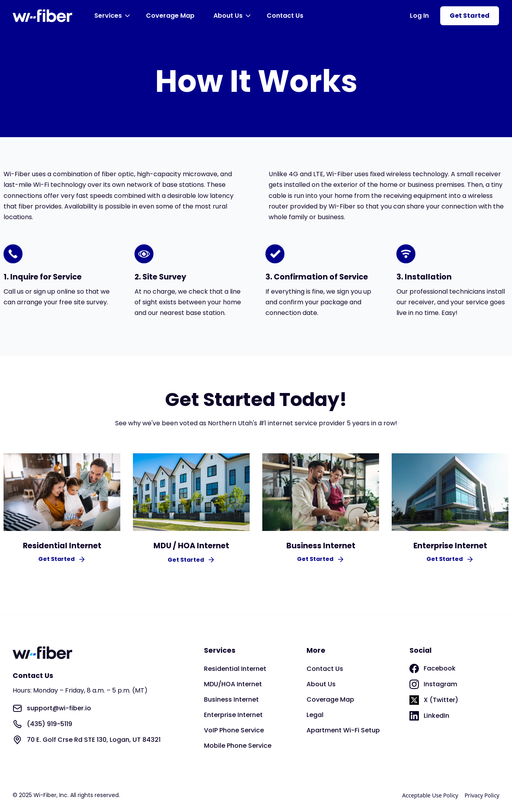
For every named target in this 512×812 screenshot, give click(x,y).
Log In (419, 16)
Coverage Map (170, 16)
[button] (114, 16)
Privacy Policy (482, 795)
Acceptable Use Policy (430, 795)
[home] (42, 16)
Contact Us (285, 16)
